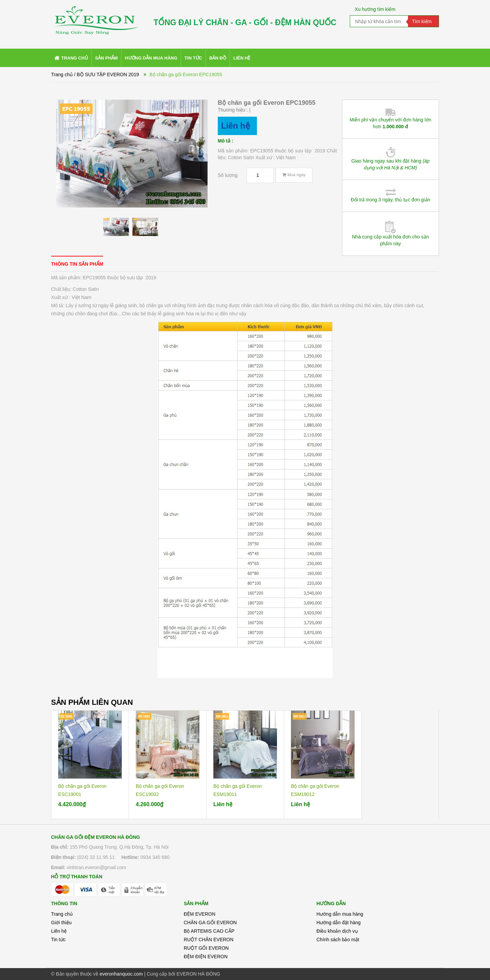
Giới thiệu (61, 923)
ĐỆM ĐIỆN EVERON (206, 957)
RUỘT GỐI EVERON (206, 948)
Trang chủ (62, 74)
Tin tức (58, 940)
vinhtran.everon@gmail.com (96, 867)
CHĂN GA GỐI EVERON (210, 923)
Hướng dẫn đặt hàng (339, 923)
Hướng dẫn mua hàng (340, 914)
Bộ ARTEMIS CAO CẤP (209, 931)
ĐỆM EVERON (200, 914)
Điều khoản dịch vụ (337, 931)
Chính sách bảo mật (338, 940)
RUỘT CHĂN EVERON (209, 940)
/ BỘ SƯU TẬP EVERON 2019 (107, 74)
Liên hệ (59, 931)
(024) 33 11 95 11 (96, 857)
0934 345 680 (155, 857)
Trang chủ (62, 914)
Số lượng (228, 175)
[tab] (77, 264)
